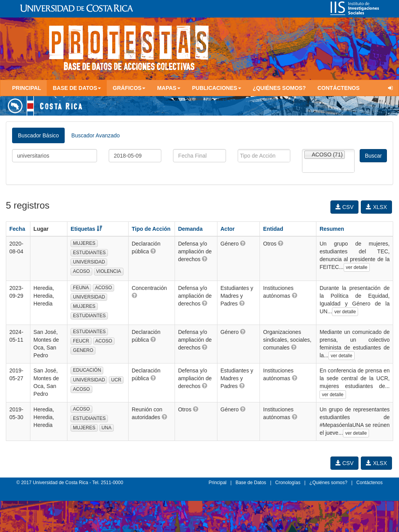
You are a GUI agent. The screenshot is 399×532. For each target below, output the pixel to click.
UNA (107, 428)
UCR (116, 380)
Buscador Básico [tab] (38, 135)
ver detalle (357, 267)
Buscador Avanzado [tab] (95, 135)
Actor (228, 229)
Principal (26, 88)
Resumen (332, 229)
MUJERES (84, 243)
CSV (345, 207)
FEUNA (81, 288)
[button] (153, 251)
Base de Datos (251, 483)
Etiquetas (86, 229)
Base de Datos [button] (77, 88)
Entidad (273, 229)
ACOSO (81, 271)
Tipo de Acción (151, 229)
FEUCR (81, 341)
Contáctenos (339, 88)
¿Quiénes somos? (279, 88)
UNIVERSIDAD (89, 262)
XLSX (376, 207)
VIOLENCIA (109, 271)
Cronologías (288, 483)
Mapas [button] (169, 88)
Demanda (190, 229)
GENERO (83, 350)
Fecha (17, 229)
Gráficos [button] (129, 88)
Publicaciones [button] (217, 88)
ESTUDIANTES (89, 253)
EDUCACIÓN (87, 370)
